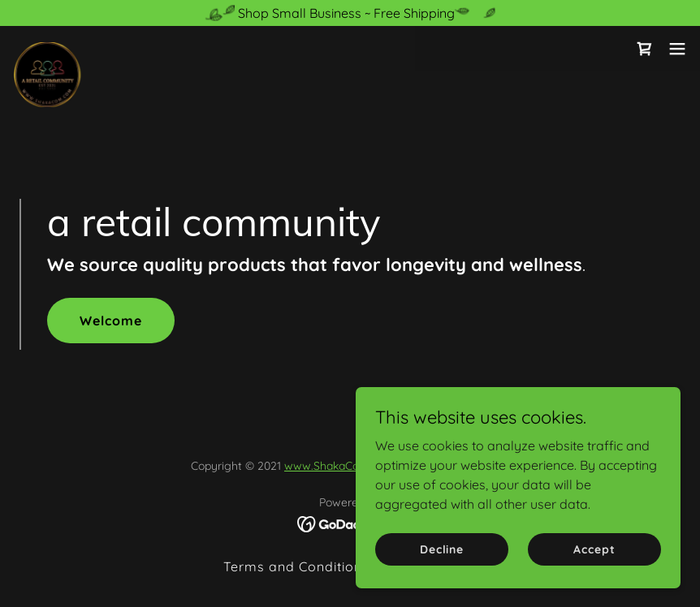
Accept (594, 549)
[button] (677, 49)
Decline (442, 549)
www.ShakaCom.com (339, 466)
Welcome (111, 321)
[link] (47, 49)
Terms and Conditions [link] (296, 566)
